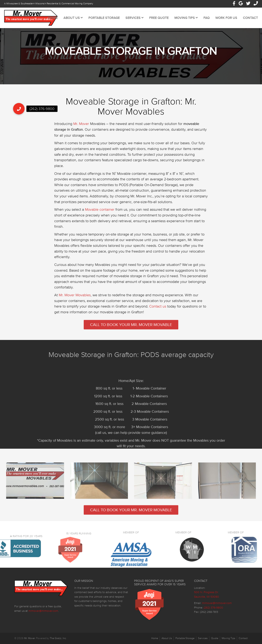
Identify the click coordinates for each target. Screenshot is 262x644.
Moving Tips (186, 18)
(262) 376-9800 (213, 608)
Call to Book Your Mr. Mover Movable (131, 329)
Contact (250, 18)
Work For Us (226, 18)
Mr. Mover (81, 129)
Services (134, 18)
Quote (215, 638)
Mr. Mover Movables (75, 300)
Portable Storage (104, 18)
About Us (73, 18)
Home (53, 18)
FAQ (207, 18)
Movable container (100, 214)
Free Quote (159, 18)
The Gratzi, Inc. (58, 638)
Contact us (158, 311)
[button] (19, 109)
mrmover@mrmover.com (43, 611)
